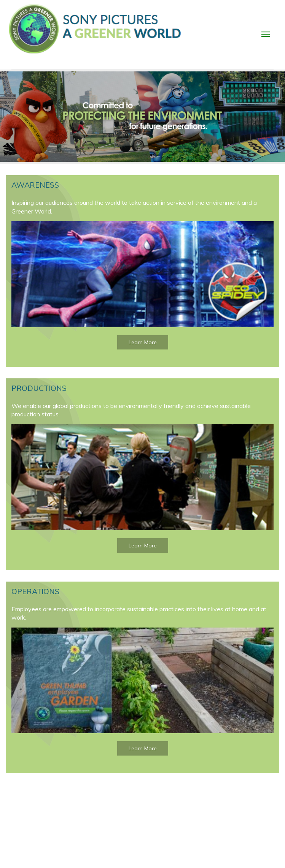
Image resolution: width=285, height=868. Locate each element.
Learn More (143, 342)
